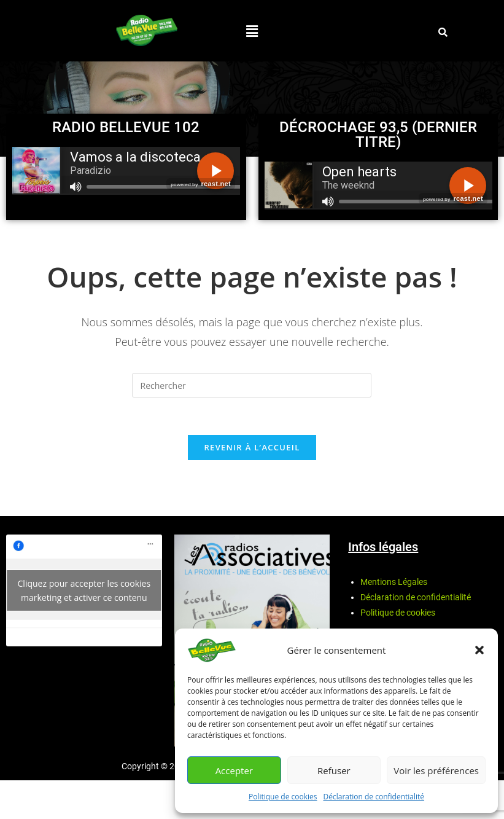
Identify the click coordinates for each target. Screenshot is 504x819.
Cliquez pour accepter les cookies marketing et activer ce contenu (84, 591)
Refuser (334, 770)
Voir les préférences (436, 770)
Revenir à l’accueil (252, 447)
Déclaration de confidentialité (374, 797)
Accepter (234, 770)
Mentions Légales (394, 582)
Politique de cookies (283, 797)
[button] (479, 650)
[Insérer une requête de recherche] (252, 385)
